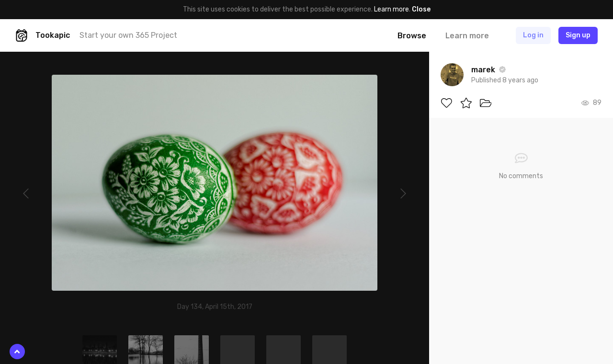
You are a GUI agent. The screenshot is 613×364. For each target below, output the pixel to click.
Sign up (578, 35)
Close (421, 9)
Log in (533, 35)
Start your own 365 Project (128, 35)
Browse (412, 36)
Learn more (392, 9)
